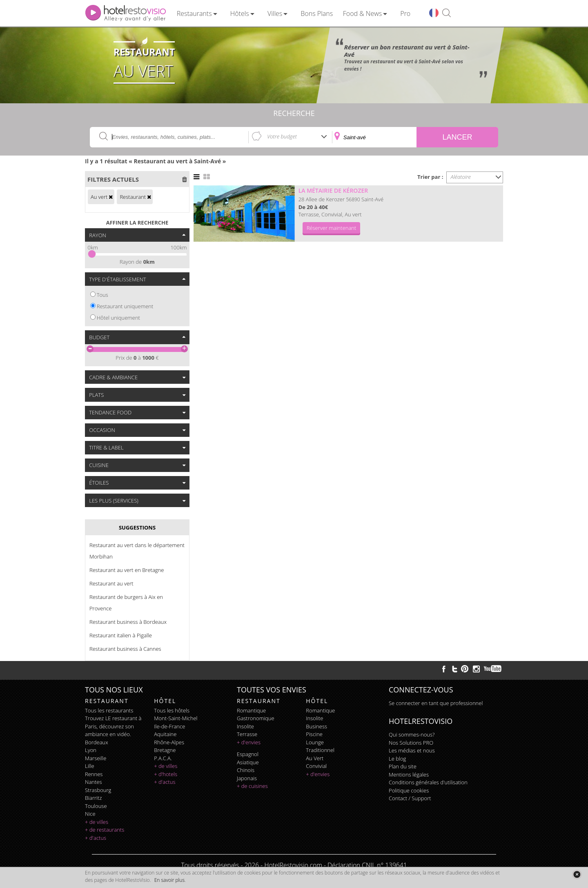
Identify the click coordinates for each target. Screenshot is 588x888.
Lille (90, 766)
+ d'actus (96, 838)
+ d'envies (249, 742)
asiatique (248, 762)
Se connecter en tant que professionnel (436, 703)
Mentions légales (409, 774)
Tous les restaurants (109, 710)
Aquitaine (165, 734)
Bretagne (165, 750)
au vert (315, 758)
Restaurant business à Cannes (125, 649)
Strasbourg (98, 790)
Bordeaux (97, 742)
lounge (315, 742)
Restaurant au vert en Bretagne (127, 570)
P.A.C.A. (163, 758)
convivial (316, 766)
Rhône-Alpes (169, 742)
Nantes (93, 782)
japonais (247, 778)
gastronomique (256, 718)
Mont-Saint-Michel (176, 718)
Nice (90, 814)
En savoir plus (169, 880)
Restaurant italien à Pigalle (121, 635)
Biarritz (93, 798)
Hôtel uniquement (118, 318)
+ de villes (97, 822)
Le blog (397, 759)
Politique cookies (409, 790)
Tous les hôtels (172, 710)
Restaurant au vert (111, 583)
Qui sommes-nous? (412, 734)
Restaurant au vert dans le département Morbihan (137, 551)
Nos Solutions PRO (411, 743)
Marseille (96, 758)
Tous (102, 295)
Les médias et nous (412, 750)
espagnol (248, 754)
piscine (314, 734)
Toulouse (96, 806)
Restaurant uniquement (125, 306)
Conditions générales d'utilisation (428, 782)
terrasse (247, 734)
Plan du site (403, 766)
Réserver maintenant (332, 228)
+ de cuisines (252, 786)
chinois (246, 770)
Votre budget (282, 136)
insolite (245, 726)
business (316, 726)
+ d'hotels (166, 774)
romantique (251, 710)
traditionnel (320, 750)
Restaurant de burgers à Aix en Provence (126, 603)
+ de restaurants (105, 830)
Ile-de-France (169, 726)
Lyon (91, 750)
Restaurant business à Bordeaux (128, 622)
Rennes (94, 774)
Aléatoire (461, 177)
